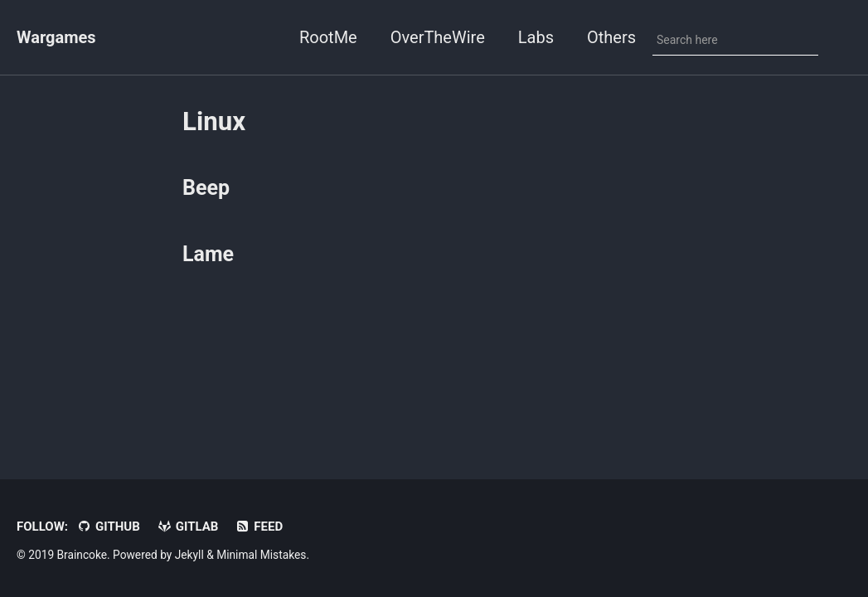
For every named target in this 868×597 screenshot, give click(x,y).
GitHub (108, 527)
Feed (259, 527)
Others (611, 37)
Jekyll (189, 555)
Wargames (56, 37)
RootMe (328, 37)
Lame (208, 254)
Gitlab (188, 527)
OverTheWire (438, 37)
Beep (206, 188)
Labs (536, 37)
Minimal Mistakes (261, 555)
